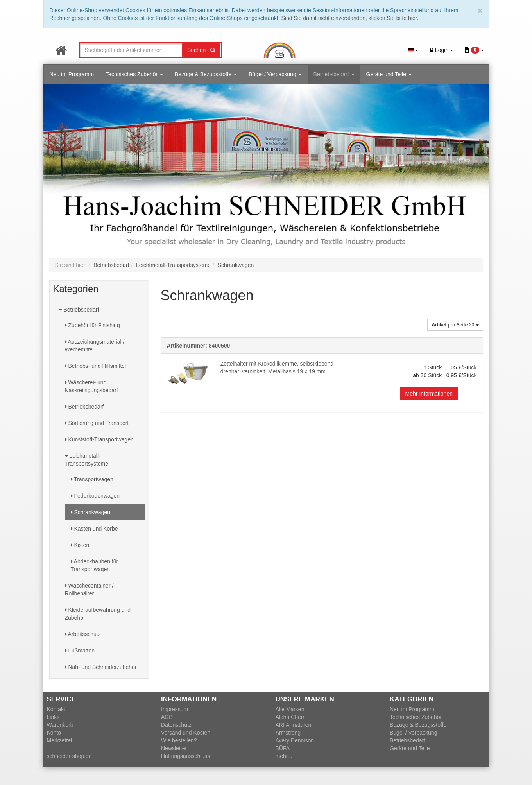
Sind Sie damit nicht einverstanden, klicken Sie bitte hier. (350, 18)
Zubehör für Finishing (92, 325)
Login (442, 50)
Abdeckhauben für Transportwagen (95, 565)
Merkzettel (60, 740)
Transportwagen (92, 479)
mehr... (284, 756)
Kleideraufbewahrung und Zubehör (98, 614)
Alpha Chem (291, 717)
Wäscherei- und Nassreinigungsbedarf (91, 386)
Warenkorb (60, 725)
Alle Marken (290, 709)
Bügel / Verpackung (275, 74)
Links (53, 717)
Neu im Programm (72, 74)
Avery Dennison (295, 740)
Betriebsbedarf (334, 74)
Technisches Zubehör (134, 74)
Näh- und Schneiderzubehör (101, 667)
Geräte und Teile (389, 74)
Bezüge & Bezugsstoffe (206, 74)
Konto (54, 733)
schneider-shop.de (69, 756)
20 (455, 325)
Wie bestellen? (179, 740)
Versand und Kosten (186, 733)
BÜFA (283, 748)
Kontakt (56, 709)
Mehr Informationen (429, 394)
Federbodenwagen (95, 496)
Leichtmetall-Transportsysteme (87, 460)
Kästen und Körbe (94, 529)
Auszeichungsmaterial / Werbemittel (95, 346)
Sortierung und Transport (97, 423)
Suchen (201, 50)
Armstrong (288, 733)
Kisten (80, 545)
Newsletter (174, 748)
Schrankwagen (91, 512)
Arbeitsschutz (83, 634)
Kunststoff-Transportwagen (99, 439)
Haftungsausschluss (185, 756)
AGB (167, 717)
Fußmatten (80, 651)
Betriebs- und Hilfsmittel (96, 366)
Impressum (175, 709)
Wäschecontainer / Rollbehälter (89, 590)
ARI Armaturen (294, 725)
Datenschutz (176, 725)
